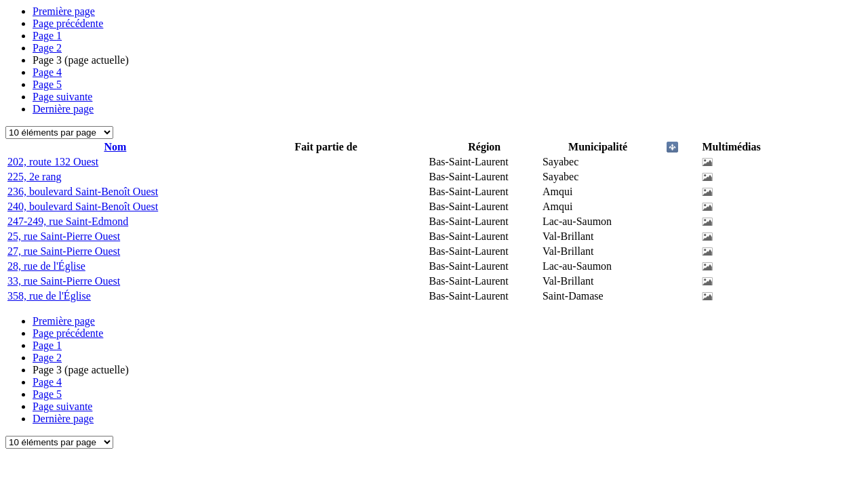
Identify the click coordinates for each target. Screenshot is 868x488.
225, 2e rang (35, 177)
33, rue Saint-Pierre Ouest (64, 281)
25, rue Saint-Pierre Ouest (64, 236)
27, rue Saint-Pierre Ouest (64, 251)
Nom (115, 147)
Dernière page (63, 109)
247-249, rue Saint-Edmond (68, 221)
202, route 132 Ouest (53, 162)
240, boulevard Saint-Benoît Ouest (83, 206)
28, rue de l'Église (46, 266)
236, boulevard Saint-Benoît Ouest (83, 191)
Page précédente (68, 23)
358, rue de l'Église (49, 296)
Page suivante (62, 97)
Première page (64, 11)
